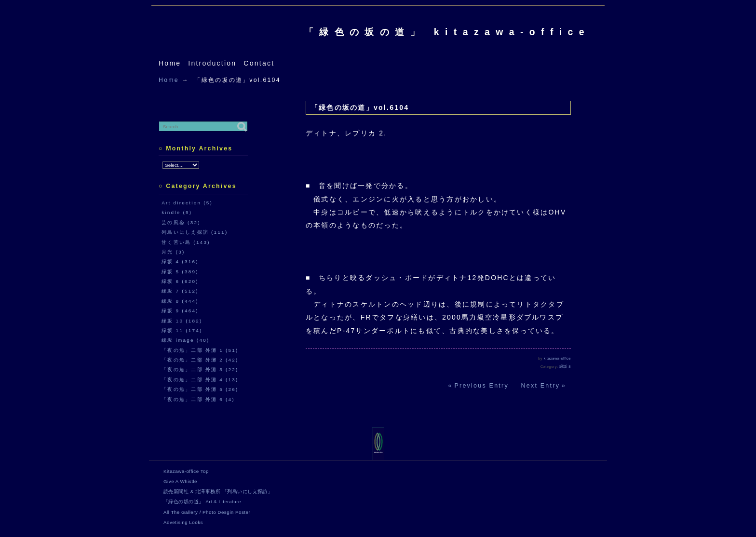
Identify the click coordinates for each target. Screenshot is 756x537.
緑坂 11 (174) (182, 330)
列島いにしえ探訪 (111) (195, 232)
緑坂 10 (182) (182, 321)
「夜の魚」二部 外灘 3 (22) (200, 369)
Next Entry (541, 386)
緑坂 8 (565, 367)
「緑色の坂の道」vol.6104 (360, 107)
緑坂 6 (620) (180, 281)
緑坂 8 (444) (180, 301)
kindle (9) (177, 212)
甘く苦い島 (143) (186, 242)
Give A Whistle (180, 481)
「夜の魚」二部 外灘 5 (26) (200, 389)
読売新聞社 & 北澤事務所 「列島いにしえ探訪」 (218, 491)
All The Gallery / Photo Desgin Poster (207, 512)
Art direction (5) (187, 203)
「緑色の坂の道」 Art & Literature (202, 502)
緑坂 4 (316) (180, 262)
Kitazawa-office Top (186, 471)
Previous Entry (482, 386)
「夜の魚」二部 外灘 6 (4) (198, 399)
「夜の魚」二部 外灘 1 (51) (200, 350)
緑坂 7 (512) (180, 291)
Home (170, 63)
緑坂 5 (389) (180, 272)
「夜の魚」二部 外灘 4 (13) (200, 380)
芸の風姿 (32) (181, 222)
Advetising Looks (183, 522)
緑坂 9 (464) (180, 311)
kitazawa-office (557, 358)
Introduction (212, 63)
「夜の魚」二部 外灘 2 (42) (200, 360)
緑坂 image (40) (185, 340)
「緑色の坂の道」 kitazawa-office (447, 32)
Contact (259, 63)
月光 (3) (173, 252)
